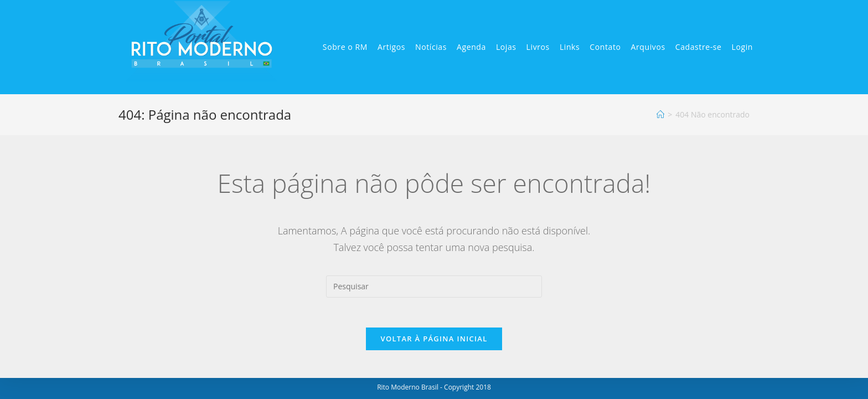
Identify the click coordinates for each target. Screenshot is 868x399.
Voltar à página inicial (434, 342)
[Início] (660, 114)
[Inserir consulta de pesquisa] (434, 287)
